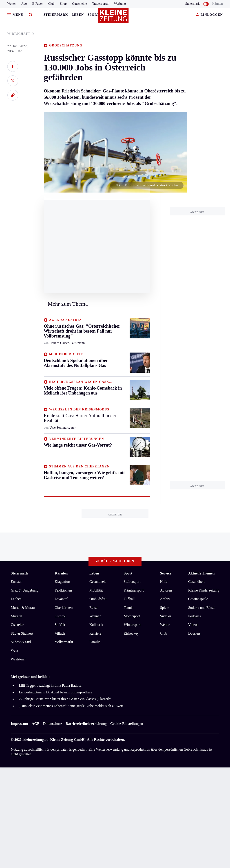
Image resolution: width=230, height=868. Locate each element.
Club (51, 4)
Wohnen (95, 616)
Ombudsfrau (98, 599)
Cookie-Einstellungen (127, 724)
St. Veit (60, 625)
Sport (94, 15)
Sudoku (166, 616)
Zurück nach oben (115, 561)
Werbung (120, 4)
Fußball (129, 599)
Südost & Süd (21, 642)
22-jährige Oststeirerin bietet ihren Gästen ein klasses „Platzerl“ (65, 699)
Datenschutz (53, 724)
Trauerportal (101, 4)
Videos (193, 625)
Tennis (128, 608)
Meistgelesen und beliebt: (30, 677)
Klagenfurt (62, 582)
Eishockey (131, 633)
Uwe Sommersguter (63, 428)
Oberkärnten (64, 608)
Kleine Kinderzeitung (204, 590)
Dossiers (194, 633)
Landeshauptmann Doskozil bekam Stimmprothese (56, 692)
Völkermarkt (64, 642)
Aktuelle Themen (201, 573)
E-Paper (38, 4)
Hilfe (164, 582)
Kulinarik (96, 625)
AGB (36, 724)
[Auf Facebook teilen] (13, 66)
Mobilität (96, 590)
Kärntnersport (134, 590)
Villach (60, 633)
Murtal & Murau (23, 608)
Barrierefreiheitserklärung (86, 724)
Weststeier (18, 659)
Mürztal (17, 616)
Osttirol (60, 616)
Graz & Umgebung (25, 590)
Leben (78, 15)
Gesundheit (98, 582)
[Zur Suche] (31, 15)
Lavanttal (61, 599)
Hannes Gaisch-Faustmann (67, 343)
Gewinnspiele (198, 599)
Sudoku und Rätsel (202, 608)
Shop (63, 4)
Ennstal (16, 582)
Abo (24, 4)
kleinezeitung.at (35, 740)
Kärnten (218, 4)
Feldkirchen (63, 590)
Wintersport (132, 625)
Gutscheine (80, 4)
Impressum (19, 724)
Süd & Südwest (22, 633)
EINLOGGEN (209, 15)
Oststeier (17, 625)
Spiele (165, 608)
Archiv (165, 599)
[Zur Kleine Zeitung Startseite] (114, 18)
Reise (93, 608)
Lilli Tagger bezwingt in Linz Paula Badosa (50, 685)
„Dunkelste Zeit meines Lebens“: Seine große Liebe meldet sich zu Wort (71, 706)
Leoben (16, 599)
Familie (95, 642)
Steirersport (132, 582)
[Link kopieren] (13, 95)
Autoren (166, 590)
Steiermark (56, 15)
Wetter (12, 4)
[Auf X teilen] (13, 81)
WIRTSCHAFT (21, 34)
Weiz (14, 650)
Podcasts (195, 616)
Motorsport (132, 616)
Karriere (95, 633)
